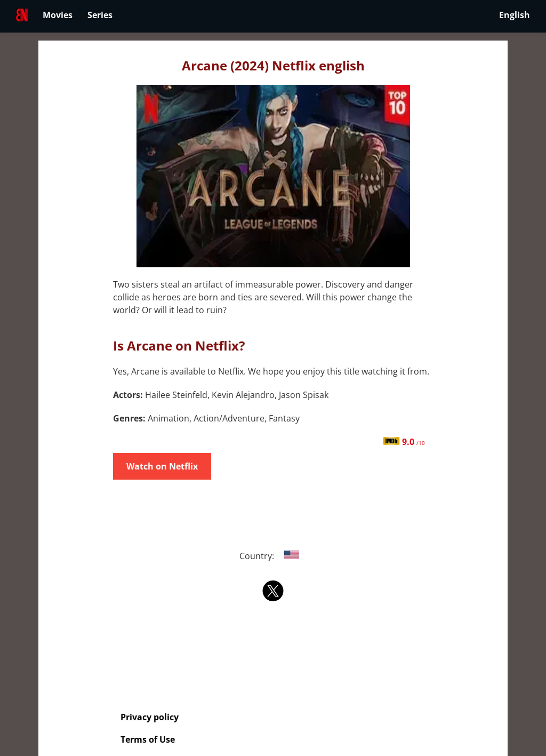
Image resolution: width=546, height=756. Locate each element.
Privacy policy (150, 717)
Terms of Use (148, 739)
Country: (273, 556)
